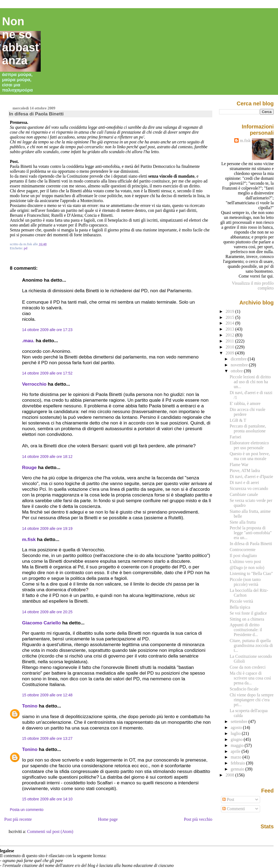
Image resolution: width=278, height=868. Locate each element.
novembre (240, 365)
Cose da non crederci (248, 667)
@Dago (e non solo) (247, 567)
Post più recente (18, 819)
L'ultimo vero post (245, 562)
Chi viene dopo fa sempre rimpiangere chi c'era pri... (252, 700)
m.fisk (29, 539)
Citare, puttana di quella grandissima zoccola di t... (251, 645)
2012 (230, 335)
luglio (236, 733)
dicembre (239, 359)
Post (228, 799)
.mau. (28, 341)
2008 (230, 775)
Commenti (234, 809)
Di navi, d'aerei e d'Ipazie (251, 477)
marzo (237, 757)
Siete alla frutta (243, 522)
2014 (230, 323)
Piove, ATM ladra (245, 471)
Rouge (29, 467)
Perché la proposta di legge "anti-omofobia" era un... (251, 533)
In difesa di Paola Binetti (36, 114)
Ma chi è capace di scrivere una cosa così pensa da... (250, 678)
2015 (230, 317)
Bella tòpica (240, 607)
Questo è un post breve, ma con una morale (250, 456)
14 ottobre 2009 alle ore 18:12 (47, 457)
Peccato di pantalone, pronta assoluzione (248, 428)
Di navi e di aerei (244, 482)
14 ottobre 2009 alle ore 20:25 (47, 612)
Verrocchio (34, 384)
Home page (108, 819)
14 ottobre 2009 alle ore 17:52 (47, 373)
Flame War (239, 465)
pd (26, 248)
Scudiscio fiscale (244, 689)
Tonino (30, 706)
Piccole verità (241, 601)
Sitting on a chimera (247, 619)
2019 (230, 311)
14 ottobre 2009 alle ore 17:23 (47, 330)
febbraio (238, 763)
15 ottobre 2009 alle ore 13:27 (47, 738)
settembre (240, 721)
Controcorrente (243, 550)
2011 (230, 341)
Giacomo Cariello (41, 623)
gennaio (238, 769)
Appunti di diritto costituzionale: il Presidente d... (246, 630)
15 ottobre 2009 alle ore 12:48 (47, 695)
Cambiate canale (244, 494)
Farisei (236, 437)
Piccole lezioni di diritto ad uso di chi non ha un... (250, 382)
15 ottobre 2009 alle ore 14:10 (47, 799)
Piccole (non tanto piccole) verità (245, 582)
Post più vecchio (198, 819)
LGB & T (238, 420)
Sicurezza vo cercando (249, 488)
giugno (237, 739)
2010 (230, 347)
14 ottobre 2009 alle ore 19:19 (47, 529)
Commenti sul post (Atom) (50, 831)
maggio (238, 745)
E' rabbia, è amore (245, 403)
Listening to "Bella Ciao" (251, 573)
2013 (230, 329)
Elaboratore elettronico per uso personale (249, 445)
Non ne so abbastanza (21, 41)
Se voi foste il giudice (248, 613)
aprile (236, 751)
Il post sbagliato (243, 556)
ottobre (237, 371)
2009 (230, 353)
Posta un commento (27, 810)
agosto (237, 727)
